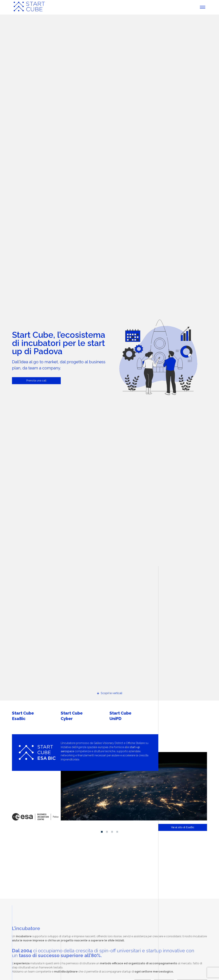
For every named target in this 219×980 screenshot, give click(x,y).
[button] (102, 832)
